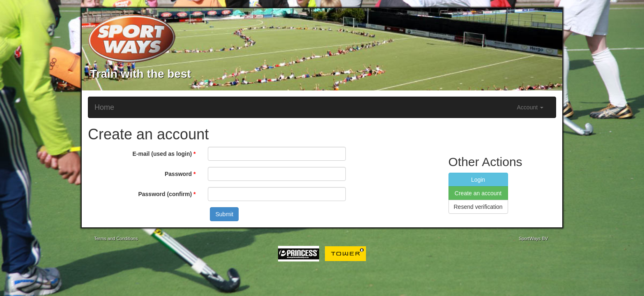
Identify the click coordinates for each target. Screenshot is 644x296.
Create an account (478, 193)
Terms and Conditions (116, 238)
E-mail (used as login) (162, 154)
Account (530, 107)
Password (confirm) (165, 194)
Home (104, 107)
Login (478, 180)
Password (178, 174)
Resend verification (478, 207)
